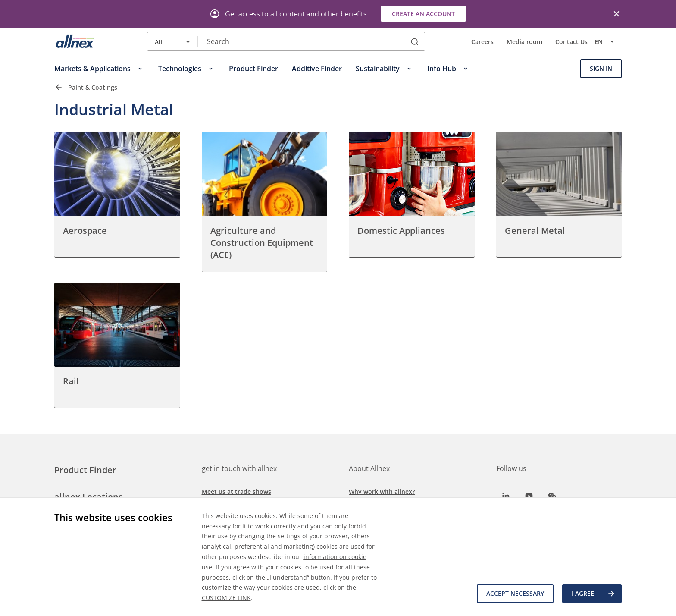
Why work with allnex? (382, 492)
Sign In (601, 68)
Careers (482, 42)
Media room (524, 42)
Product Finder (85, 470)
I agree (594, 594)
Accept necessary (515, 593)
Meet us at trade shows (236, 492)
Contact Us (571, 42)
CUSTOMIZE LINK (226, 598)
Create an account (423, 14)
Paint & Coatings (93, 87)
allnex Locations (89, 497)
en (608, 41)
